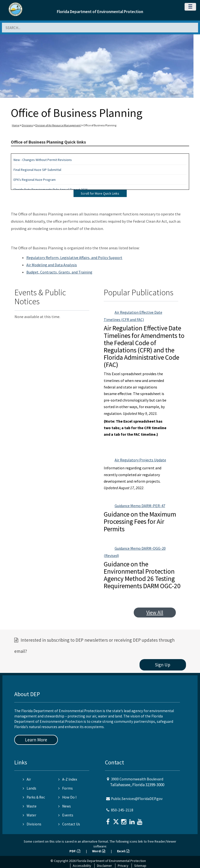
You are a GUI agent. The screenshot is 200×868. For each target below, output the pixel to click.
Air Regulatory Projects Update (140, 460)
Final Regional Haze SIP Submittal (37, 170)
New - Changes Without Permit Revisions (43, 160)
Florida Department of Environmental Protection (100, 12)
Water (30, 815)
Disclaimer (104, 866)
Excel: (123, 851)
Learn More (36, 740)
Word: (99, 851)
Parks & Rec (34, 797)
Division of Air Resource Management (58, 125)
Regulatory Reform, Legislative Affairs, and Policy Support (74, 258)
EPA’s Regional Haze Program (35, 180)
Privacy (123, 866)
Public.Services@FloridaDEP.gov (137, 799)
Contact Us (69, 824)
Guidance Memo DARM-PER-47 (140, 506)
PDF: (75, 851)
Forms (66, 788)
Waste (30, 806)
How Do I (67, 797)
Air (27, 779)
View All (155, 613)
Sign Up (163, 665)
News (65, 806)
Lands (30, 788)
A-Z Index (68, 779)
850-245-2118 (122, 810)
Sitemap (140, 866)
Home (16, 125)
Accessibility (82, 866)
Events (66, 815)
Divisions (27, 125)
